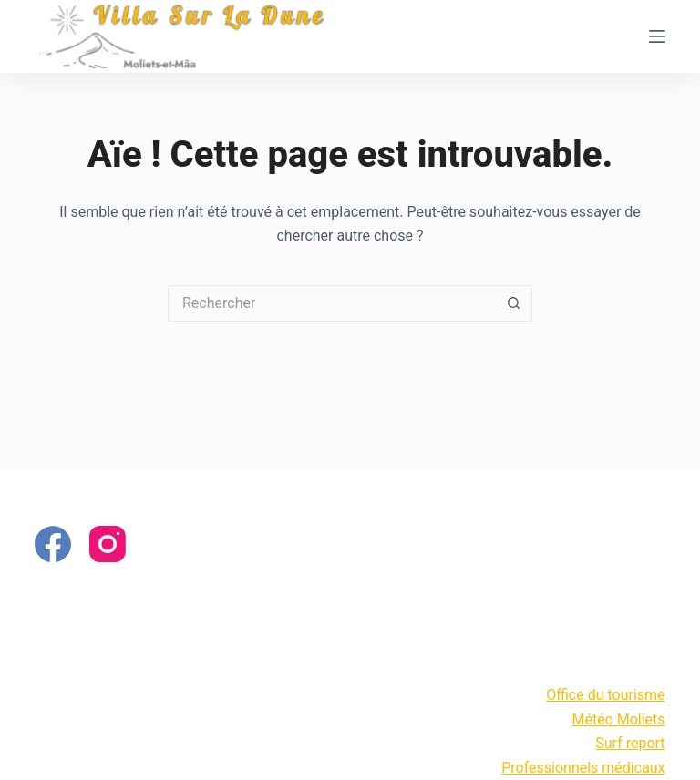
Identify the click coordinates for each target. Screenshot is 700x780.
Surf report (630, 743)
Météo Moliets (618, 719)
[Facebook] (53, 544)
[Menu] (657, 36)
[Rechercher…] (332, 303)
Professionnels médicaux (583, 768)
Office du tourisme (605, 695)
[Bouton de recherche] (514, 303)
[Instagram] (108, 544)
